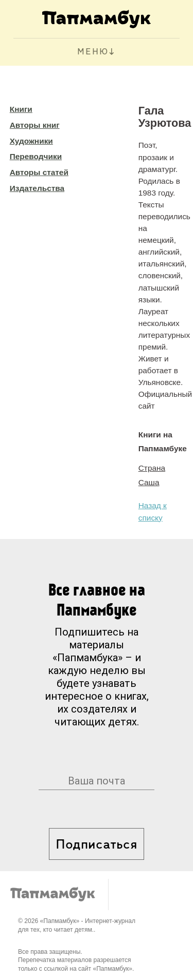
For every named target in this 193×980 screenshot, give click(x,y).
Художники (31, 141)
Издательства (37, 188)
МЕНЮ (93, 52)
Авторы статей (39, 172)
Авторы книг (35, 125)
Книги (21, 109)
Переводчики (36, 156)
